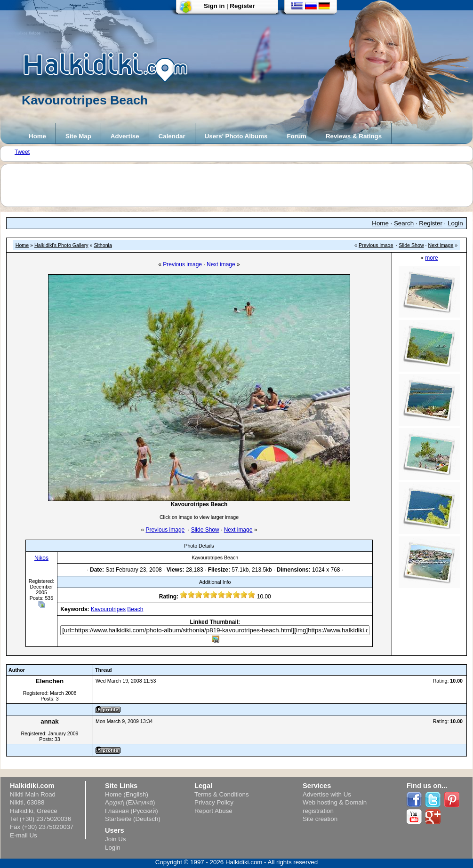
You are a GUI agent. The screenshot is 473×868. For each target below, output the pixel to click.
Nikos (41, 558)
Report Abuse (213, 811)
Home (37, 136)
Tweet (22, 152)
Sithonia (103, 245)
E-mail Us (24, 835)
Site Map (78, 136)
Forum (296, 136)
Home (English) (127, 794)
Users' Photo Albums (236, 136)
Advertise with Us (327, 794)
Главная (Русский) (132, 811)
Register (242, 6)
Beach (135, 609)
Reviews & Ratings (354, 136)
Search (404, 223)
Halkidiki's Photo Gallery (61, 245)
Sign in (214, 6)
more (431, 258)
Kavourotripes (108, 609)
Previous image (376, 245)
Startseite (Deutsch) (133, 819)
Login (455, 223)
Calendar (172, 136)
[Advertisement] (241, 185)
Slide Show (411, 245)
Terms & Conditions (222, 794)
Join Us (115, 839)
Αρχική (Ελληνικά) (130, 802)
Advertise (125, 136)
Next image (441, 245)
